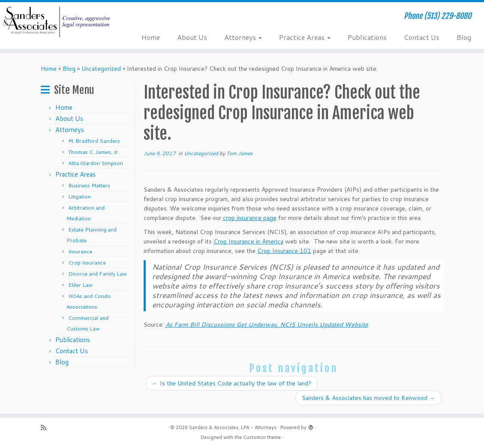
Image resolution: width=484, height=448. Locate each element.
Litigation (80, 197)
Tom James (239, 153)
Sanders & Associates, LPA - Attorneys (233, 427)
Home (151, 37)
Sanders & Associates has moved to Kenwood (368, 398)
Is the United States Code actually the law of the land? (232, 383)
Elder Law (80, 285)
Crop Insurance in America (248, 241)
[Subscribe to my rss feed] (46, 428)
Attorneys (243, 37)
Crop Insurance (87, 263)
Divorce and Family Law (98, 274)
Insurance (80, 251)
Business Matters (89, 185)
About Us (192, 37)
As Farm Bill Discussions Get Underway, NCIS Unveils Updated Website (267, 325)
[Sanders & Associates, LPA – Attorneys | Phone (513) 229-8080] (57, 22)
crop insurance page (250, 218)
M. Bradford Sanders (94, 141)
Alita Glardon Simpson (96, 163)
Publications (367, 37)
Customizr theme (262, 437)
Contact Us (422, 37)
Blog (464, 37)
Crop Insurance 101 (284, 251)
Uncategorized (101, 69)
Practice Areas (305, 37)
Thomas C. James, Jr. (94, 152)
